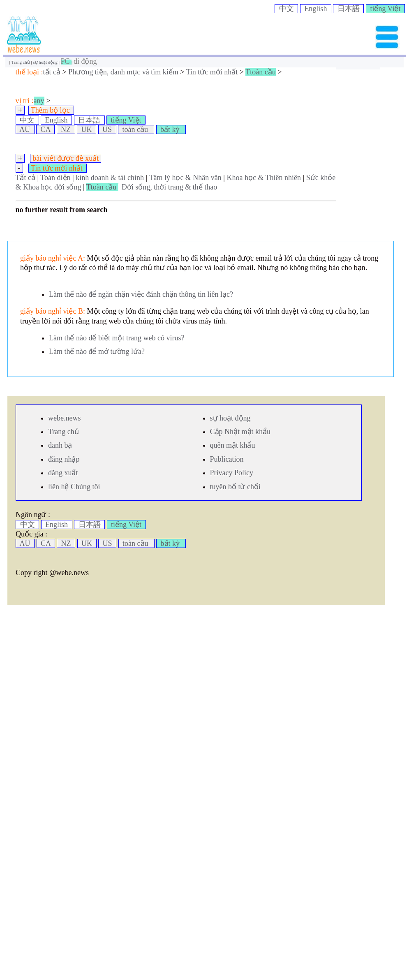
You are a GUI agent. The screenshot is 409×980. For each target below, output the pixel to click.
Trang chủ (21, 62)
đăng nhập (64, 459)
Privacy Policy (232, 473)
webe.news (64, 418)
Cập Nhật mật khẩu (240, 432)
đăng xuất (63, 473)
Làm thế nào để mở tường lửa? (97, 351)
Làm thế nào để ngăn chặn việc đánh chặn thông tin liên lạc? (141, 294)
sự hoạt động (46, 62)
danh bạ (60, 445)
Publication (227, 459)
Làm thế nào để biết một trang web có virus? (117, 338)
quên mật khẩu (233, 445)
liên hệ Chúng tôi (74, 487)
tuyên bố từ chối (235, 487)
